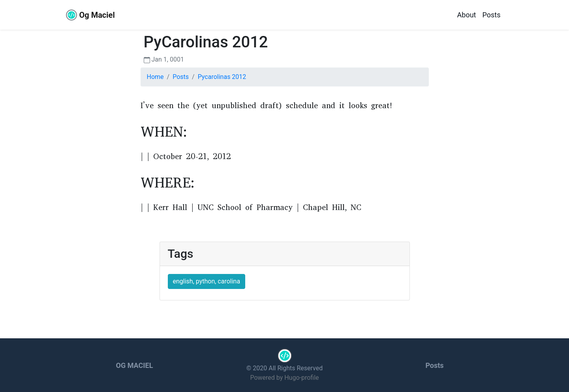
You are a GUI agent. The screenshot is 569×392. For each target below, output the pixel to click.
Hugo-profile (301, 378)
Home (155, 77)
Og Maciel (90, 15)
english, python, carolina (207, 281)
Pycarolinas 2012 (222, 77)
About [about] (467, 15)
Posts (492, 15)
